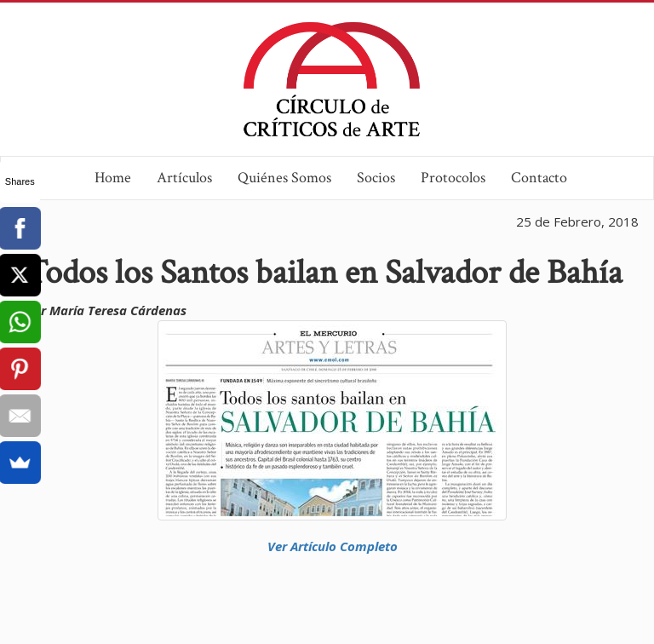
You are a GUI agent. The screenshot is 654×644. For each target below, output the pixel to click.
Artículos (184, 178)
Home (113, 178)
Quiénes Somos (284, 178)
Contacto (539, 178)
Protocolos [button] (453, 178)
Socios (376, 178)
